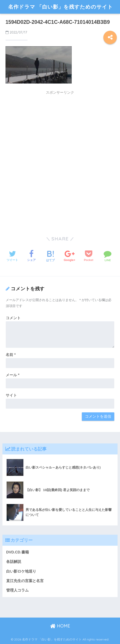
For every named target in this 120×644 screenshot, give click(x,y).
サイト (11, 395)
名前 (11, 355)
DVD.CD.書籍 (18, 552)
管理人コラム (17, 590)
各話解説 (14, 562)
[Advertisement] (60, 128)
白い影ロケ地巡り (21, 571)
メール (13, 375)
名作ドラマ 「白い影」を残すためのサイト (61, 7)
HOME (60, 626)
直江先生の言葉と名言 (25, 581)
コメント (13, 318)
